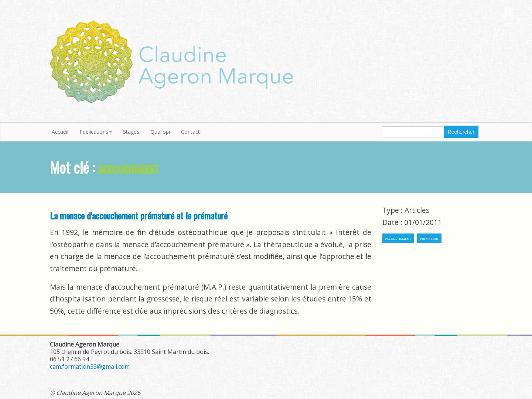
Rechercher (461, 132)
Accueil (60, 132)
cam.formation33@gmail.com (90, 366)
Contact (190, 132)
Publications (96, 132)
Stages (131, 132)
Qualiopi (160, 132)
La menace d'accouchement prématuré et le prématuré (139, 215)
